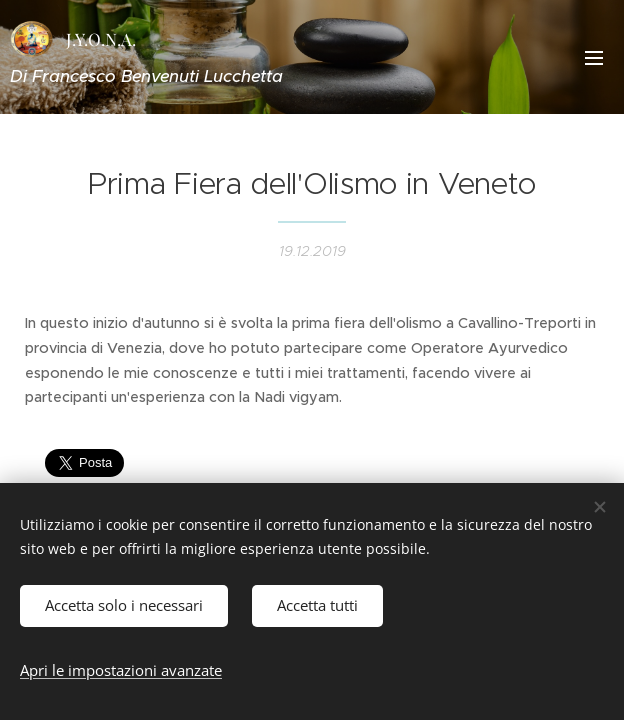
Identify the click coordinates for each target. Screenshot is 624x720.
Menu (594, 58)
